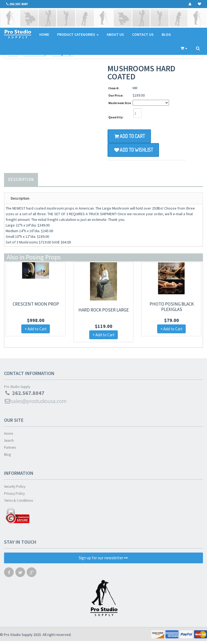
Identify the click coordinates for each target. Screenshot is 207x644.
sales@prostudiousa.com (35, 401)
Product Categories (78, 34)
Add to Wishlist (133, 150)
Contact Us (143, 34)
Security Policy (15, 486)
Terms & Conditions (18, 500)
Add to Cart (129, 136)
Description (21, 180)
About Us (115, 34)
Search (9, 440)
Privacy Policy (14, 493)
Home (44, 34)
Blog (166, 34)
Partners (10, 447)
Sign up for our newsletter (103, 558)
